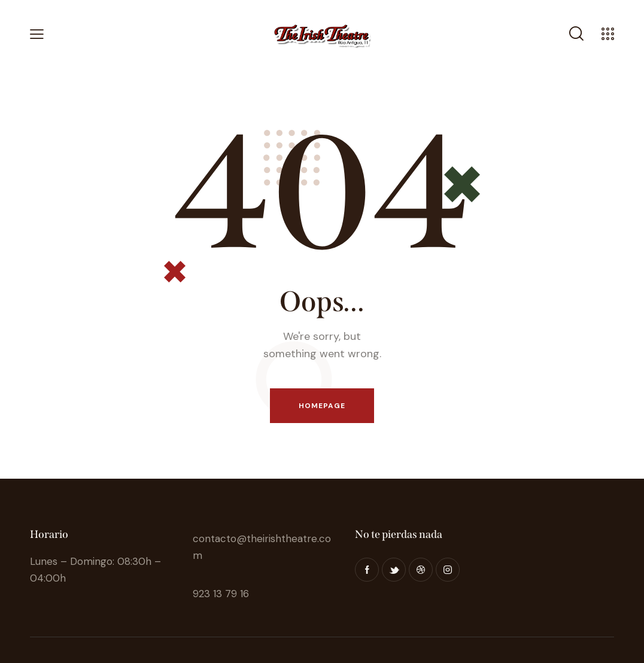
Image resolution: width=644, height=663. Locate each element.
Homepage (322, 406)
